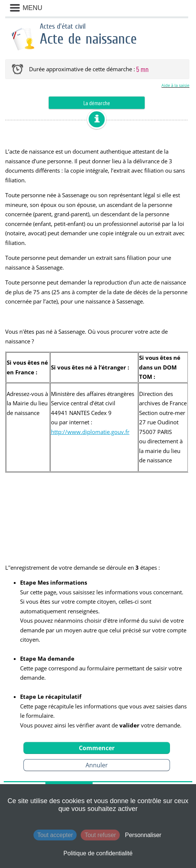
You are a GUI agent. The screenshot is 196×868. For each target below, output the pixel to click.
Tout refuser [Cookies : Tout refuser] (100, 835)
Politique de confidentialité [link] (98, 853)
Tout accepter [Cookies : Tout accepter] (55, 835)
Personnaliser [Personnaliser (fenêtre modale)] (143, 835)
